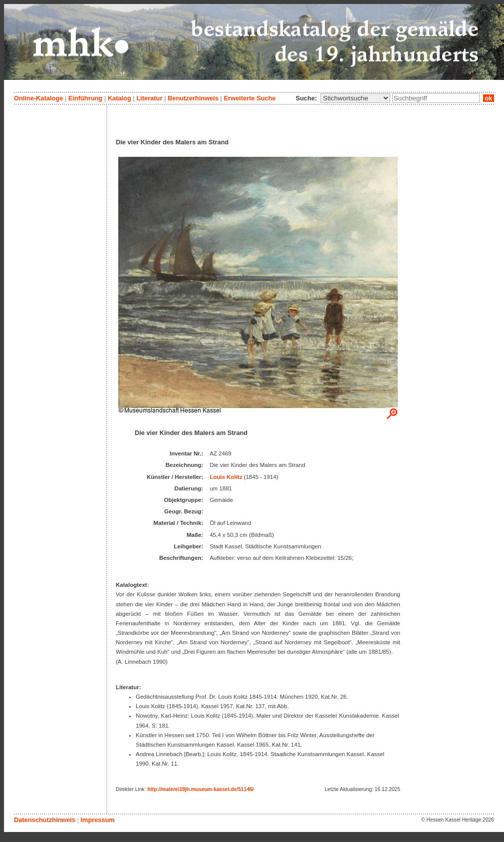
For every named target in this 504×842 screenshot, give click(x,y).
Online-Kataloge (38, 98)
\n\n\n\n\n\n (355, 98)
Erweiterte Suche (250, 98)
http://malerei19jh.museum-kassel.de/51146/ (200, 789)
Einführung (85, 98)
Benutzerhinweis (193, 98)
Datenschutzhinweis (45, 820)
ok (489, 98)
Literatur (149, 98)
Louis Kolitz (226, 477)
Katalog (120, 98)
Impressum (97, 820)
